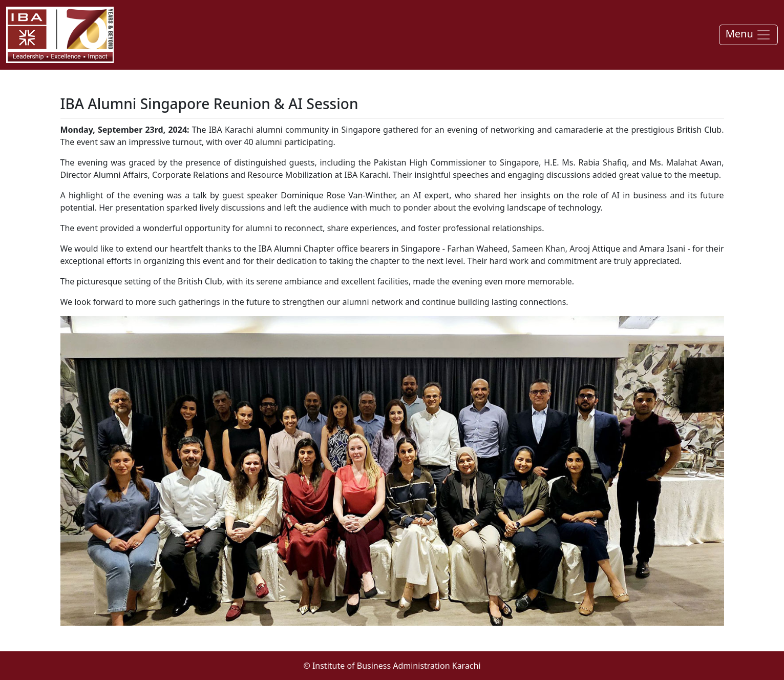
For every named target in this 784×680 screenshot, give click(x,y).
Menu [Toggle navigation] (748, 35)
